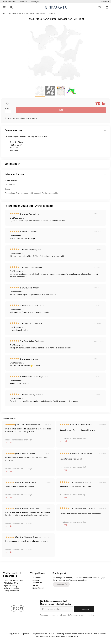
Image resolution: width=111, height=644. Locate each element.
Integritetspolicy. (87, 615)
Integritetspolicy (38, 588)
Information (105, 2)
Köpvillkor (35, 580)
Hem (3, 13)
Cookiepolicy (37, 583)
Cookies (35, 585)
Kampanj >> (35, 2)
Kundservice (36, 578)
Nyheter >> (23, 2)
